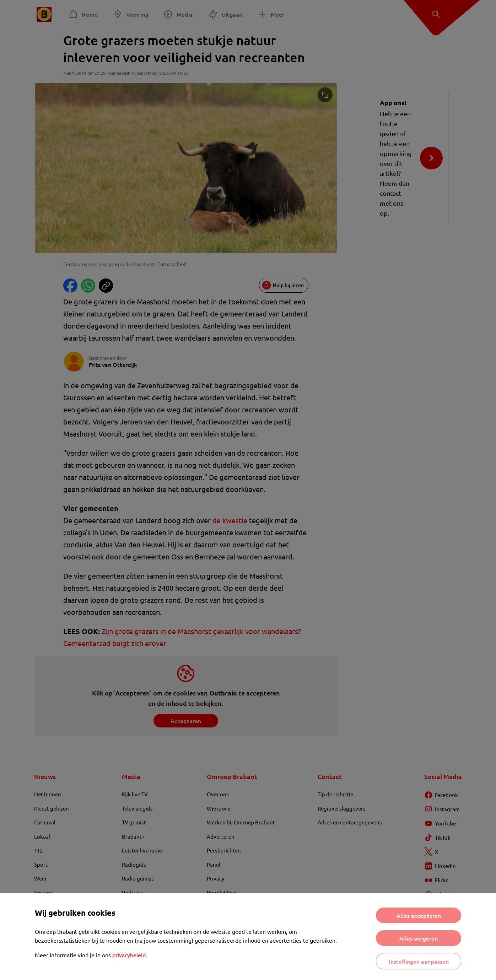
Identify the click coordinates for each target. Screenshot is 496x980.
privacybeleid (129, 955)
